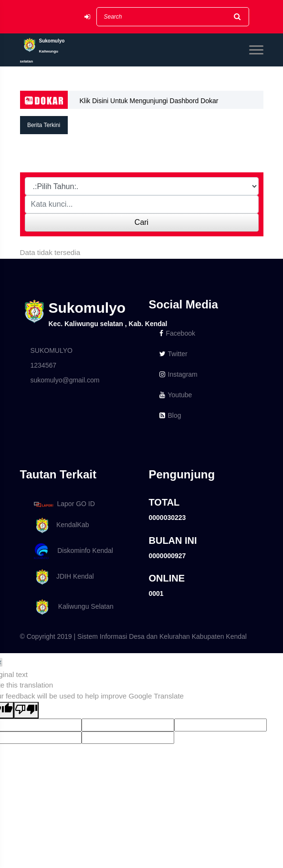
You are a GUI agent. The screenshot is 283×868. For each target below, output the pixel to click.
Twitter (173, 354)
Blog (170, 415)
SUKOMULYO (52, 350)
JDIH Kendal (62, 577)
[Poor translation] (26, 710)
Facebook (177, 333)
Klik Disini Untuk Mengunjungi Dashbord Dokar (149, 101)
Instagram (178, 374)
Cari (141, 222)
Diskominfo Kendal (73, 551)
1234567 (44, 365)
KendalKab (60, 525)
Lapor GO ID (64, 504)
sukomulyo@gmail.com (65, 380)
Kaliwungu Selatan (72, 607)
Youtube (176, 395)
